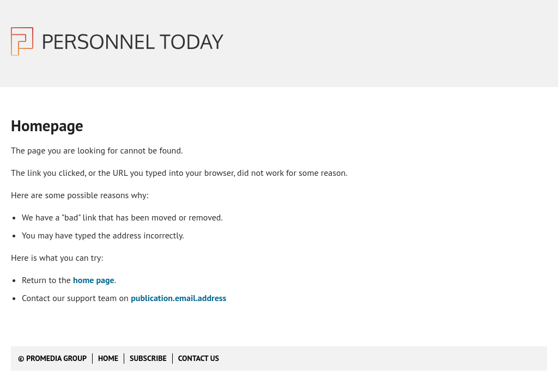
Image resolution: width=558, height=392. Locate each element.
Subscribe (148, 358)
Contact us (199, 358)
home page (94, 280)
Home (108, 358)
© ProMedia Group (52, 358)
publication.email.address (178, 298)
